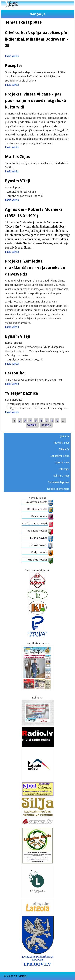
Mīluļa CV (64, 449)
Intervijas (64, 469)
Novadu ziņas (62, 443)
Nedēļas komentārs (58, 489)
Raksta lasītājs (61, 476)
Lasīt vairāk (12, 56)
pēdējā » (46, 425)
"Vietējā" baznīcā (21, 393)
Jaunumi (65, 436)
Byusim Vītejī (17, 181)
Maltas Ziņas (17, 157)
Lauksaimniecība (60, 456)
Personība (15, 373)
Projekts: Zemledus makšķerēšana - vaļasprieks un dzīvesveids (35, 268)
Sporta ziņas (62, 462)
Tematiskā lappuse (59, 482)
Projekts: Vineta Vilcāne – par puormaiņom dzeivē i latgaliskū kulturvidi (36, 101)
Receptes (14, 66)
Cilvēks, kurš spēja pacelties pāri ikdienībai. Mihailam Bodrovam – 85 (37, 39)
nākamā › (32, 425)
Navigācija (37, 14)
